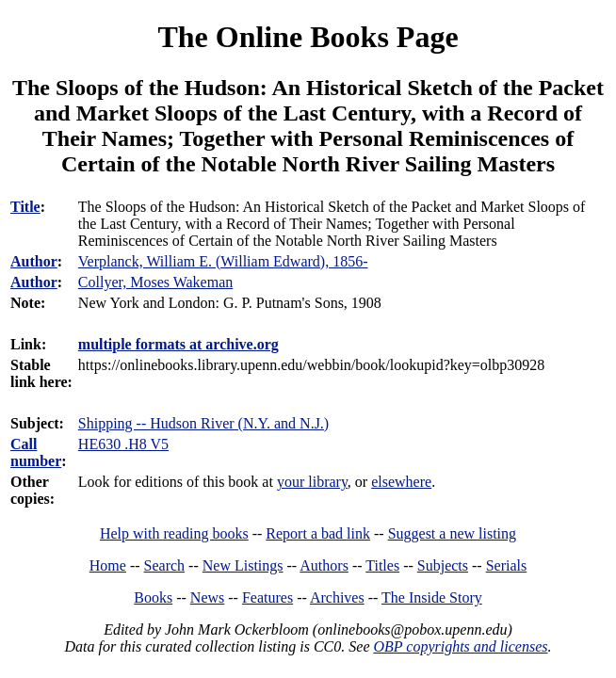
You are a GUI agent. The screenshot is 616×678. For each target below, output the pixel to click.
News (207, 597)
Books (153, 597)
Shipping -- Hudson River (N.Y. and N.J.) (203, 423)
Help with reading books (174, 533)
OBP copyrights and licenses (460, 646)
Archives (337, 597)
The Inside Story (432, 597)
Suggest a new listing (452, 533)
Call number (36, 452)
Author (34, 261)
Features (267, 597)
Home (108, 565)
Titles (382, 565)
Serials (507, 565)
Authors (324, 565)
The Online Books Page (308, 37)
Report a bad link (318, 533)
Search (165, 565)
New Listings (243, 565)
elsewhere (401, 482)
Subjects (443, 565)
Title (25, 207)
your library (312, 482)
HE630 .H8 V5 (123, 444)
